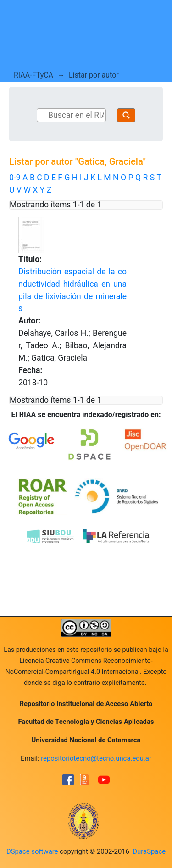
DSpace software (32, 851)
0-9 (15, 178)
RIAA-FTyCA (33, 75)
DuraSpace (149, 851)
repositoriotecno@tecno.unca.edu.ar (96, 758)
